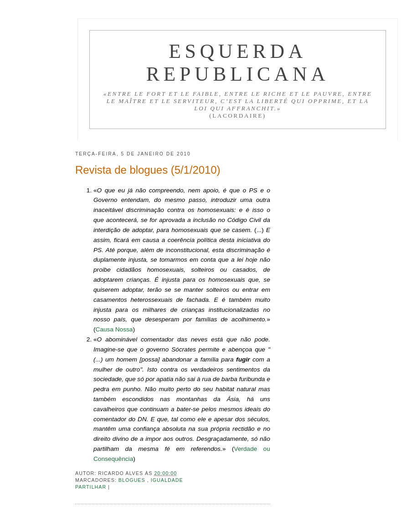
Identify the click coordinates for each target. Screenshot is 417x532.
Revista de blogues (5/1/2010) (148, 170)
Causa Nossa (114, 329)
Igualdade (167, 480)
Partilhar (92, 487)
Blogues (133, 480)
